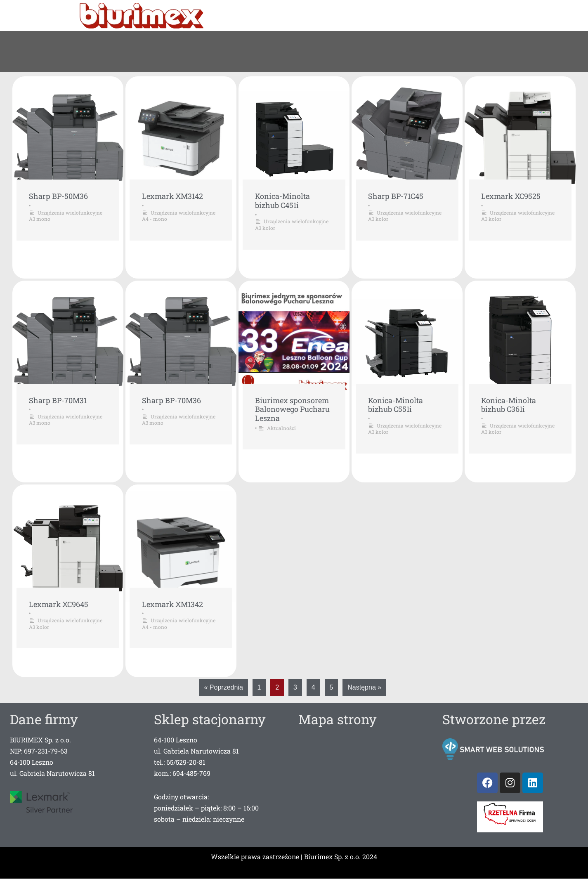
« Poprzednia (223, 687)
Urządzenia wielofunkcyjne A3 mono (66, 216)
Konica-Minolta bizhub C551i (396, 404)
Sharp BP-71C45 (396, 196)
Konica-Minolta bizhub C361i (509, 404)
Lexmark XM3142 (172, 196)
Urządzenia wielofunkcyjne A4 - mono (179, 216)
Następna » (364, 687)
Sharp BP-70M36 (171, 400)
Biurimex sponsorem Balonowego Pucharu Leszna (292, 409)
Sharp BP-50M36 (58, 196)
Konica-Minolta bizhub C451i (282, 201)
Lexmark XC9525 (511, 196)
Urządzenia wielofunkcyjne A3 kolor (292, 224)
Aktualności (281, 428)
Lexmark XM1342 (172, 604)
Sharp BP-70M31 (58, 400)
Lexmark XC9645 (59, 604)
